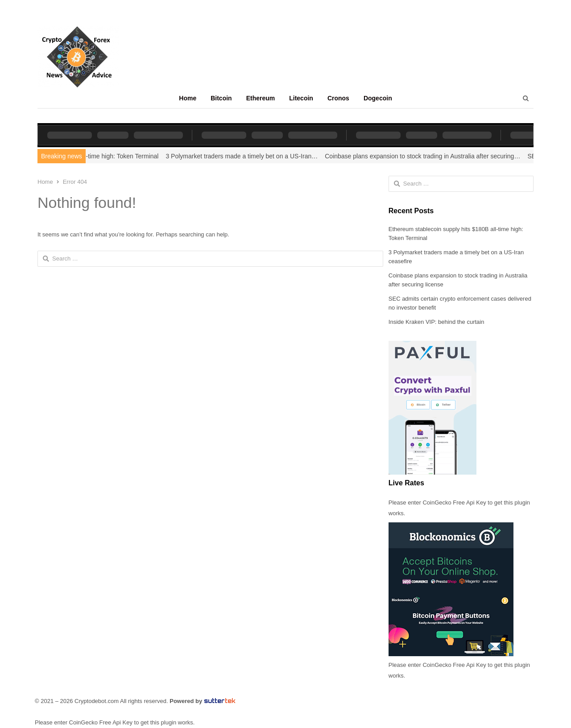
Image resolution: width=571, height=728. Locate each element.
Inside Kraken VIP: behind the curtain (437, 322)
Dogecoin (378, 98)
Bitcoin (221, 98)
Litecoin (301, 98)
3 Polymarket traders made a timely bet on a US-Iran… (250, 156)
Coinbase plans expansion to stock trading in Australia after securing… (430, 156)
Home (188, 98)
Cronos (338, 98)
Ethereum (261, 98)
